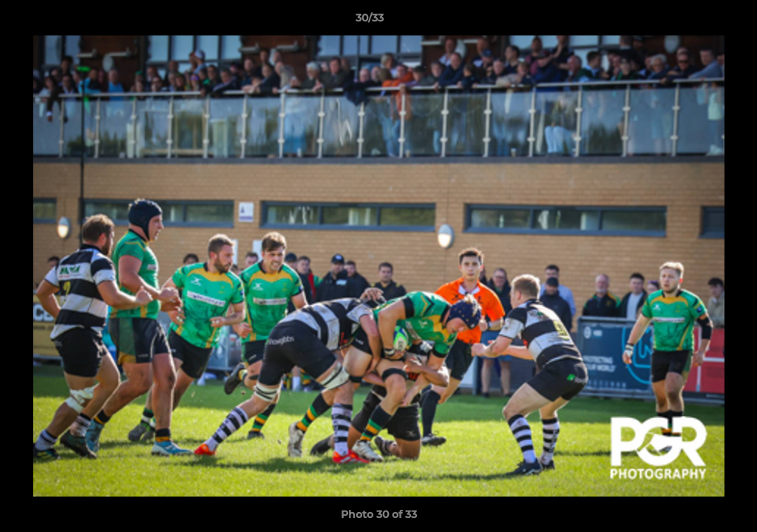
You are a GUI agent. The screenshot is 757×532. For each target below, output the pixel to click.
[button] (695, 21)
